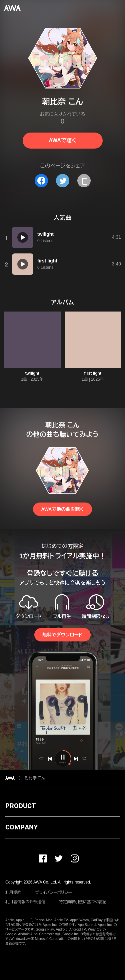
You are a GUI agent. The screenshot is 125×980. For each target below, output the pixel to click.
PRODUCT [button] (20, 806)
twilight (32, 373)
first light (93, 373)
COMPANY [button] (21, 827)
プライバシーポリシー (53, 893)
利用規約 (13, 893)
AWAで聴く (62, 140)
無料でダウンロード (62, 635)
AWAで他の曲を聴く (62, 509)
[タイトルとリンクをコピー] (84, 181)
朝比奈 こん (35, 778)
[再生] (23, 237)
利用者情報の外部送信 (25, 902)
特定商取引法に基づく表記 (83, 902)
